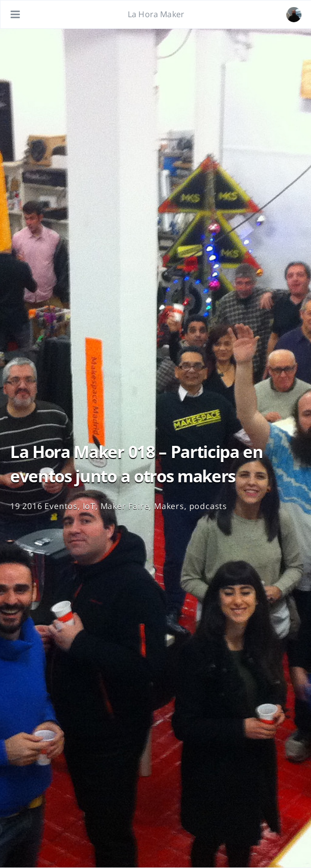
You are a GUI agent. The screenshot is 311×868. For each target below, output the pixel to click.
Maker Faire (125, 506)
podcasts (208, 506)
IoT (89, 506)
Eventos (61, 506)
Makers (169, 506)
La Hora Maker (156, 14)
